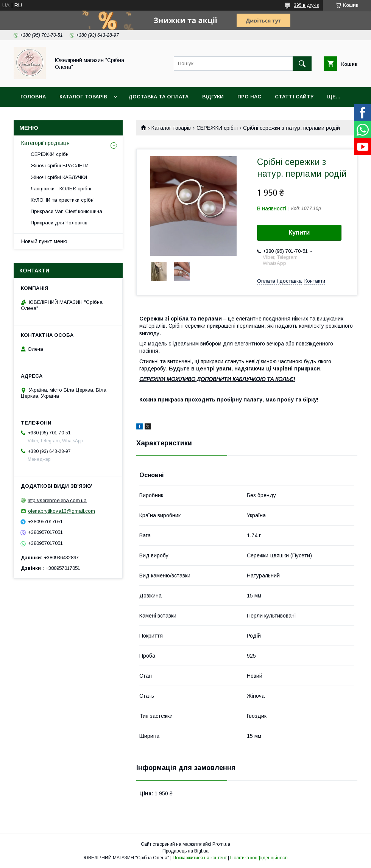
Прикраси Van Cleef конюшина (66, 211)
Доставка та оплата (158, 97)
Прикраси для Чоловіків (59, 223)
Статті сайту (294, 97)
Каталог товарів (83, 97)
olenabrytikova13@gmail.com (62, 511)
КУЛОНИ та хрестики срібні (63, 200)
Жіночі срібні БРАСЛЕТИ (60, 166)
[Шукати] (302, 64)
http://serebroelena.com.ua (57, 500)
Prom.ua (221, 844)
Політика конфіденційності (259, 858)
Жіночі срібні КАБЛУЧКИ (59, 177)
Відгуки (213, 97)
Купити (299, 233)
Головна (33, 97)
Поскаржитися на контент (200, 858)
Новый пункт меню (44, 241)
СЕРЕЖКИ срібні (217, 128)
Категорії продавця (45, 143)
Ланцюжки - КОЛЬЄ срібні (61, 189)
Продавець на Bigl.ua (185, 851)
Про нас (249, 97)
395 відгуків (306, 5)
